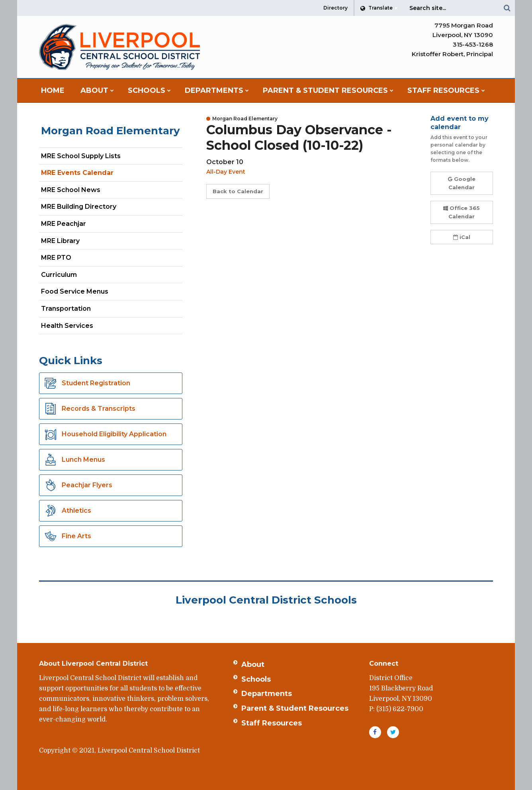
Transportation (66, 309)
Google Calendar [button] (462, 183)
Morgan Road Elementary (111, 131)
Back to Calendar (238, 191)
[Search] (507, 8)
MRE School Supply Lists (81, 156)
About (253, 665)
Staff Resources (272, 723)
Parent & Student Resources (295, 708)
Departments (267, 694)
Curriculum (59, 275)
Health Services (67, 326)
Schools (256, 679)
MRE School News (71, 190)
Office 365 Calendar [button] (462, 212)
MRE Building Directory (79, 207)
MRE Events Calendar (77, 173)
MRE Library (60, 241)
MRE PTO (56, 258)
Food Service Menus (75, 291)
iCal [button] (462, 237)
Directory (335, 8)
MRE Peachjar (77, 225)
